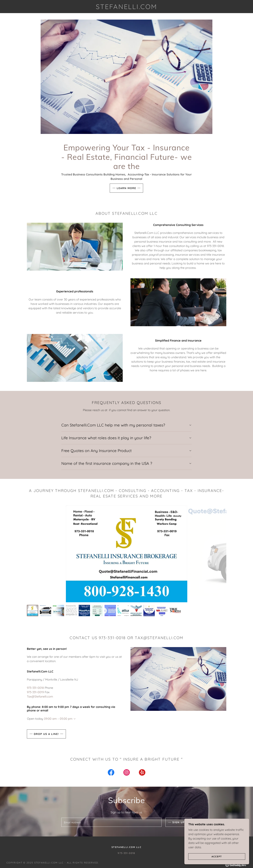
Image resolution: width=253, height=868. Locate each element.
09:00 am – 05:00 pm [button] (58, 719)
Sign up (179, 822)
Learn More (126, 188)
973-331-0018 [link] (35, 688)
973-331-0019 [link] (35, 692)
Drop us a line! (46, 734)
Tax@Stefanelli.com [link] (40, 696)
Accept (217, 856)
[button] (74, 719)
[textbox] (111, 822)
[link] (126, 8)
